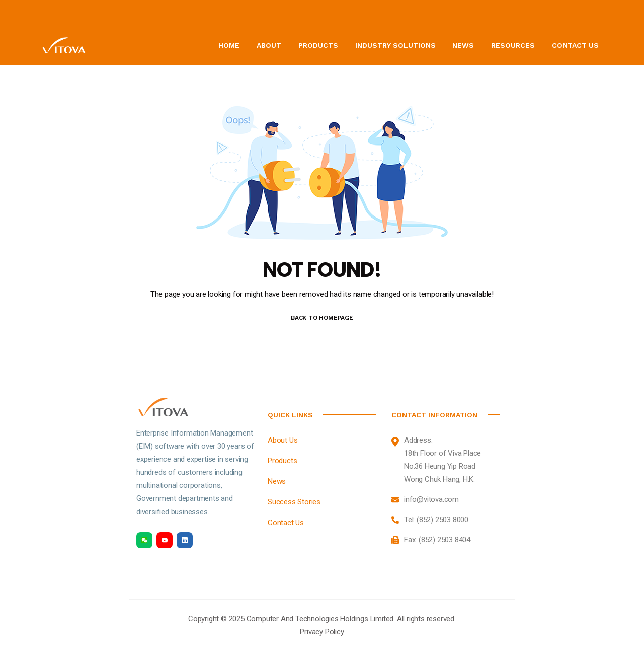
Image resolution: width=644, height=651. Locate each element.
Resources (513, 45)
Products (318, 45)
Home (229, 45)
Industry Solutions (395, 45)
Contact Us (575, 45)
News (463, 45)
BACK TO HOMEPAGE (322, 318)
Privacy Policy (322, 632)
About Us (283, 440)
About (269, 45)
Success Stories (294, 502)
